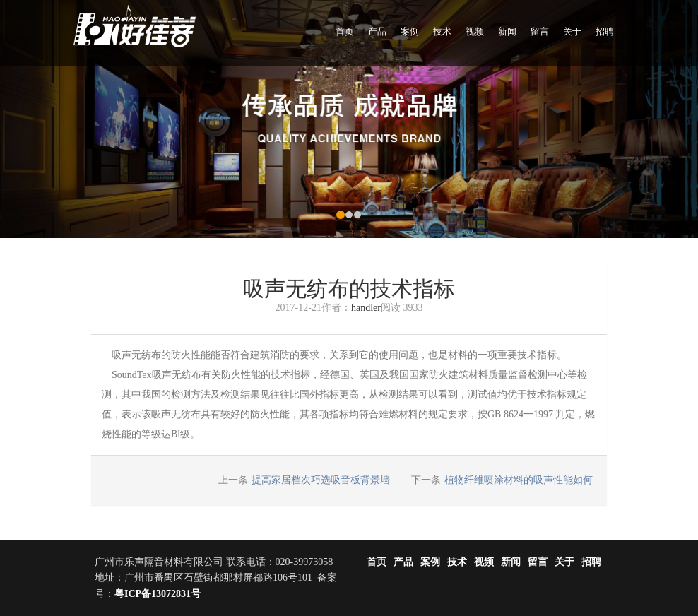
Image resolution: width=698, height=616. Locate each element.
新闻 (507, 31)
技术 (442, 31)
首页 (345, 31)
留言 (540, 31)
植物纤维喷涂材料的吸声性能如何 (519, 480)
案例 (410, 31)
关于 (572, 31)
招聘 (605, 31)
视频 (475, 31)
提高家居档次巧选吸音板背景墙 (321, 480)
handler (366, 308)
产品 (377, 31)
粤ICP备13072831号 (158, 594)
